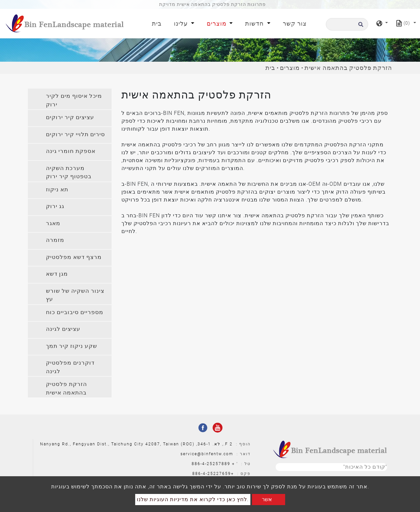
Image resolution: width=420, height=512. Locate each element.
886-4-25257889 (211, 464)
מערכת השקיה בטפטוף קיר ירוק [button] (69, 172)
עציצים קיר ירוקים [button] (70, 117)
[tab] (70, 99)
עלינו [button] (182, 23)
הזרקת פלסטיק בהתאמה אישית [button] (66, 388)
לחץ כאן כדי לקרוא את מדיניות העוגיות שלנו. (193, 499)
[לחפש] (347, 24)
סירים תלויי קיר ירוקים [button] (75, 134)
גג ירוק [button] (55, 206)
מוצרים (290, 68)
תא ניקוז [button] (57, 189)
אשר (267, 499)
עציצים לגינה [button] (63, 329)
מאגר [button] (53, 223)
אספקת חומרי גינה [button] (71, 151)
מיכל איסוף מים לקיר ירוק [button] (74, 100)
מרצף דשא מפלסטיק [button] (74, 257)
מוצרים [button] (217, 23)
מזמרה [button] (55, 240)
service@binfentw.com (207, 454)
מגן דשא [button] (57, 274)
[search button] (360, 26)
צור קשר (295, 23)
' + (235, 464)
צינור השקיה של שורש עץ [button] (75, 295)
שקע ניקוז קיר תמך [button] (72, 346)
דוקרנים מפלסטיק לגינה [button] (70, 367)
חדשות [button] (255, 23)
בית (158, 23)
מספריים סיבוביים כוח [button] (75, 312)
